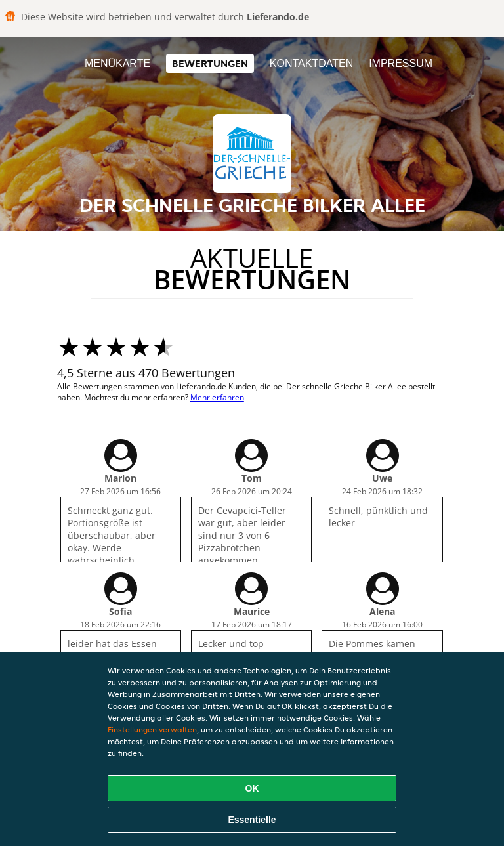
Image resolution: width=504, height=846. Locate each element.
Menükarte (117, 63)
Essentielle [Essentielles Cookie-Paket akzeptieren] (252, 820)
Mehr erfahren (217, 397)
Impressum (401, 63)
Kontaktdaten (311, 63)
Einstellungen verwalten (152, 730)
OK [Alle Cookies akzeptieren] (252, 788)
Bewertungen (210, 63)
